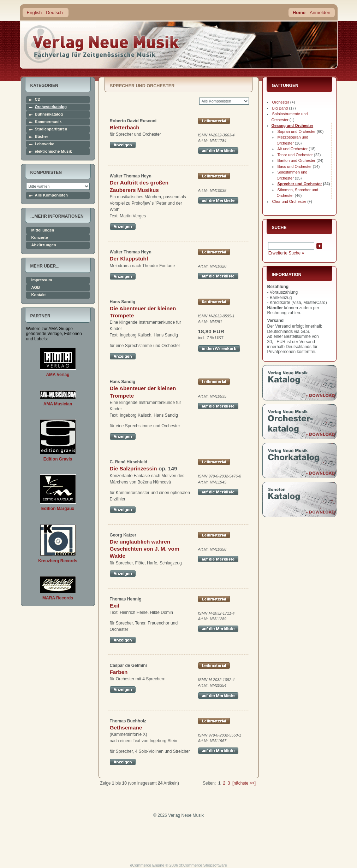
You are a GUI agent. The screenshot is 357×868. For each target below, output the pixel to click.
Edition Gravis (58, 459)
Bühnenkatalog (49, 114)
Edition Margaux (58, 509)
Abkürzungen (44, 245)
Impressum (42, 280)
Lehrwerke (45, 144)
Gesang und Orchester (293, 125)
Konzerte (40, 238)
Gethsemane (126, 728)
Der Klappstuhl (129, 259)
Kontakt (39, 295)
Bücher (42, 137)
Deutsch (54, 13)
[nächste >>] (244, 783)
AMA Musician (58, 404)
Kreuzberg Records (58, 561)
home (102, 44)
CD (38, 99)
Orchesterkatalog (51, 107)
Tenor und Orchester (295, 155)
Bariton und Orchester (297, 160)
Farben (119, 672)
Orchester (281, 102)
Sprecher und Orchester (300, 184)
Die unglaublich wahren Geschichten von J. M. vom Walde (145, 549)
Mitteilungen (43, 230)
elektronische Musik (53, 151)
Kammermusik (48, 122)
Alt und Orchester (293, 149)
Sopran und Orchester (297, 131)
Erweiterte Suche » (286, 253)
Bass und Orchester (295, 166)
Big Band (280, 108)
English (34, 13)
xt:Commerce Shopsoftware (203, 865)
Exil (115, 606)
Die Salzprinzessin (133, 468)
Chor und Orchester (289, 201)
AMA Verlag (58, 375)
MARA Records (58, 598)
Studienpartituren (51, 129)
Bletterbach (125, 127)
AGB (36, 288)
